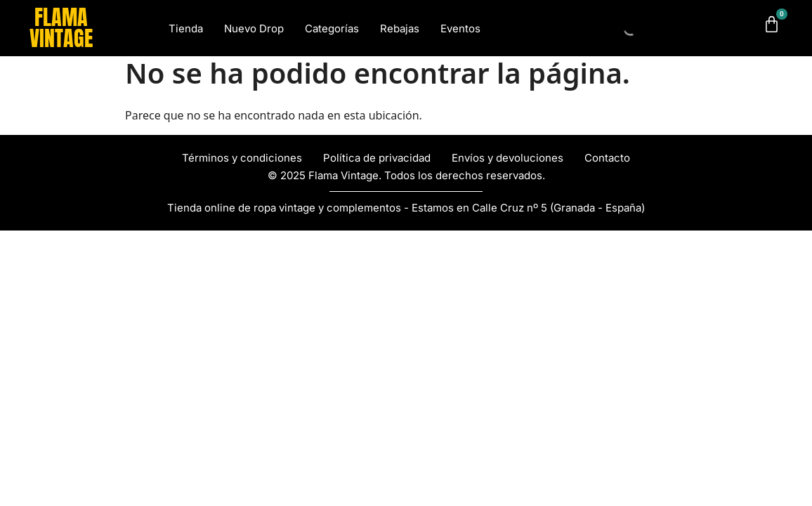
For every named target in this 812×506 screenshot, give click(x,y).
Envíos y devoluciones (507, 158)
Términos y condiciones (242, 158)
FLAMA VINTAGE (61, 28)
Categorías (332, 28)
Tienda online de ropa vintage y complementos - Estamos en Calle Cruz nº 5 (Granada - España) (406, 208)
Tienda (186, 28)
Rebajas (400, 28)
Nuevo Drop (254, 28)
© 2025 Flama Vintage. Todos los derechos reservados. (406, 175)
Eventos (460, 28)
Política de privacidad (377, 158)
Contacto (607, 158)
